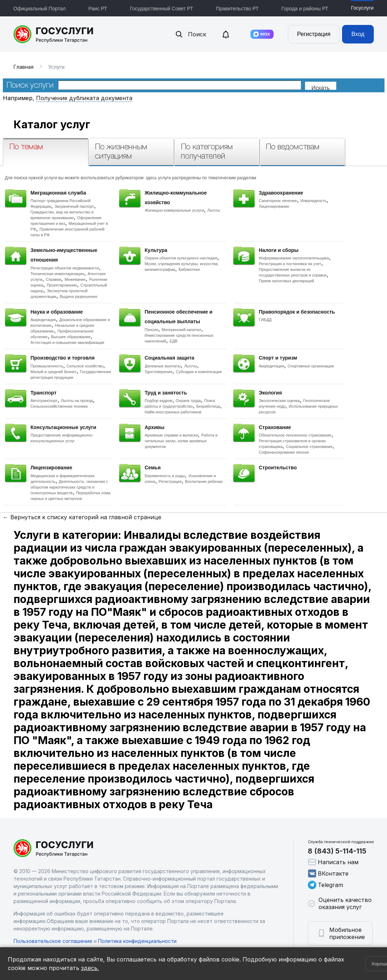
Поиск (190, 34)
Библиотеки (189, 269)
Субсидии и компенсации (199, 372)
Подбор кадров (159, 401)
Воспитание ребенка (204, 481)
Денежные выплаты (163, 366)
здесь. (90, 968)
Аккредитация (43, 320)
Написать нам (333, 862)
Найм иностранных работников (173, 412)
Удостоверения (159, 372)
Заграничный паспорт (74, 206)
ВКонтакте (328, 873)
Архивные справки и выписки (171, 435)
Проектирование (62, 285)
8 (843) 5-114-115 (337, 851)
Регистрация (314, 34)
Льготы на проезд (77, 401)
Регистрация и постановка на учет (290, 264)
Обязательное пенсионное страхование (295, 435)
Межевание (75, 279)
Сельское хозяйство (85, 366)
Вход (358, 34)
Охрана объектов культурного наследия (181, 258)
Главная (24, 67)
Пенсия (152, 330)
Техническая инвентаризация (57, 274)
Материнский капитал (181, 330)
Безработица (208, 406)
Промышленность (47, 366)
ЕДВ (173, 341)
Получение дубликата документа (84, 98)
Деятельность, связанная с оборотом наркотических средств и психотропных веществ (70, 487)
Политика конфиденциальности (137, 941)
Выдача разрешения (79, 296)
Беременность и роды (165, 476)
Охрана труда (188, 401)
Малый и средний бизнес (54, 372)
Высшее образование (71, 337)
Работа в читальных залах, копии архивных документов (181, 441)
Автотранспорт (44, 401)
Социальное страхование (309, 447)
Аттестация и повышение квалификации (68, 342)
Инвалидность (313, 201)
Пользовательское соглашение (53, 941)
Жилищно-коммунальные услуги (174, 210)
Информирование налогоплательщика (294, 258)
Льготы (214, 210)
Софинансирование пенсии (284, 452)
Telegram (325, 885)
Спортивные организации (311, 366)
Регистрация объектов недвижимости (65, 268)
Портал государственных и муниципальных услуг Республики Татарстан (54, 34)
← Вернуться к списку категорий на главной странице (82, 517)
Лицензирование (274, 206)
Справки (53, 279)
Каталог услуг (52, 124)
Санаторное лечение (278, 201)
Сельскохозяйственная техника (59, 406)
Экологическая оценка (279, 401)
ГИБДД (265, 320)
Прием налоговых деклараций (287, 281)
